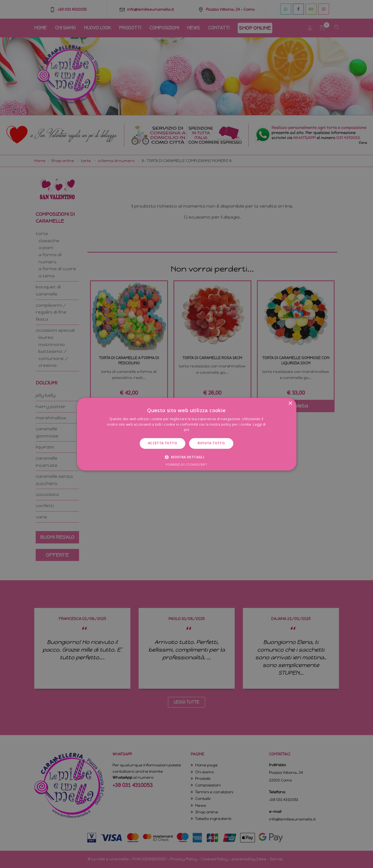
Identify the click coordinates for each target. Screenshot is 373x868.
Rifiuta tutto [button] (211, 443)
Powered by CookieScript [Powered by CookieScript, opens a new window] (186, 464)
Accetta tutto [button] (162, 443)
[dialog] (186, 434)
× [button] (290, 404)
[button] (186, 457)
